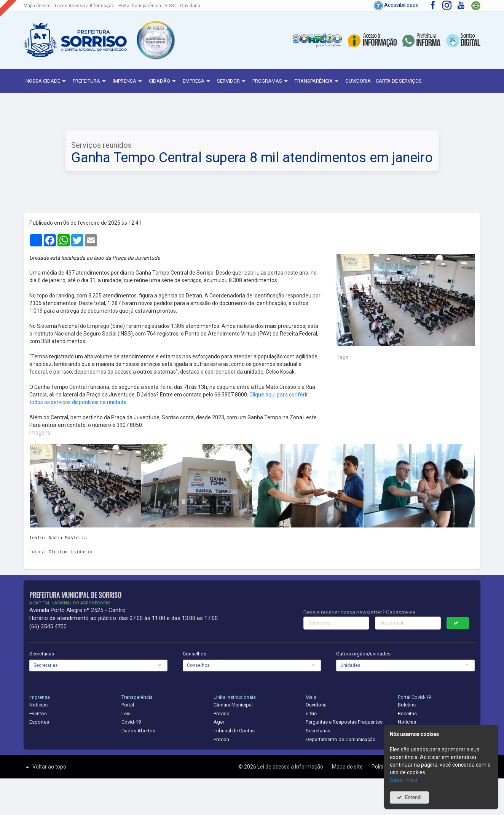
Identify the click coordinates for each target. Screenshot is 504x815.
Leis (126, 714)
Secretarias (42, 654)
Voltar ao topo (45, 767)
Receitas (407, 714)
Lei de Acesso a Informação (85, 6)
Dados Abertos (138, 731)
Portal (128, 705)
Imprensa (128, 81)
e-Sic (311, 714)
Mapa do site (37, 6)
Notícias (38, 705)
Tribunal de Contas (234, 731)
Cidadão (163, 81)
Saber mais (404, 780)
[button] (155, 40)
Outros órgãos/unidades (363, 654)
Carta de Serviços (399, 81)
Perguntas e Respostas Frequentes (344, 722)
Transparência (317, 81)
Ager (219, 722)
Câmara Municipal (233, 705)
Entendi (413, 797)
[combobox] (98, 665)
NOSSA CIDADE (47, 81)
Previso (222, 714)
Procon (221, 739)
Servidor (232, 81)
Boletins (407, 705)
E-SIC (171, 6)
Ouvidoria (190, 6)
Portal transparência (140, 6)
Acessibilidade (396, 5)
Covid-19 (131, 722)
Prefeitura (90, 81)
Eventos (38, 714)
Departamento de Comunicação (341, 739)
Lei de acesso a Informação (291, 767)
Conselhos (195, 654)
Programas (271, 81)
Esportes (39, 722)
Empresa (197, 81)
